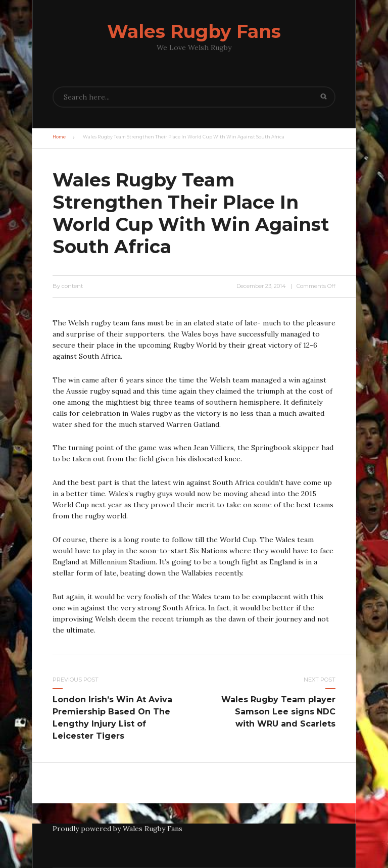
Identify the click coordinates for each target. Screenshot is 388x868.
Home (59, 137)
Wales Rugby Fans (194, 31)
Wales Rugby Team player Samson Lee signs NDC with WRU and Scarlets (278, 712)
